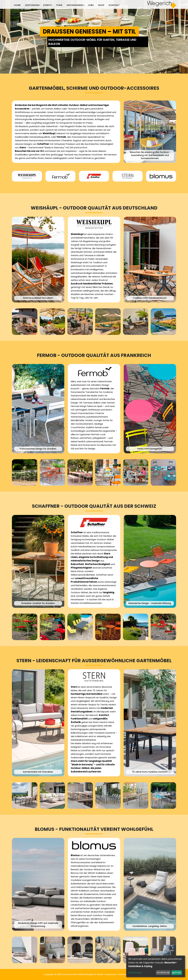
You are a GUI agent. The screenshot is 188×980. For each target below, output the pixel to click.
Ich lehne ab (163, 972)
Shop (101, 5)
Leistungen (32, 5)
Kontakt (114, 5)
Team (59, 5)
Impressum (111, 974)
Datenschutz (125, 974)
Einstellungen (135, 972)
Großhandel (75, 5)
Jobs (91, 5)
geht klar (177, 972)
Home (17, 5)
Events (47, 5)
